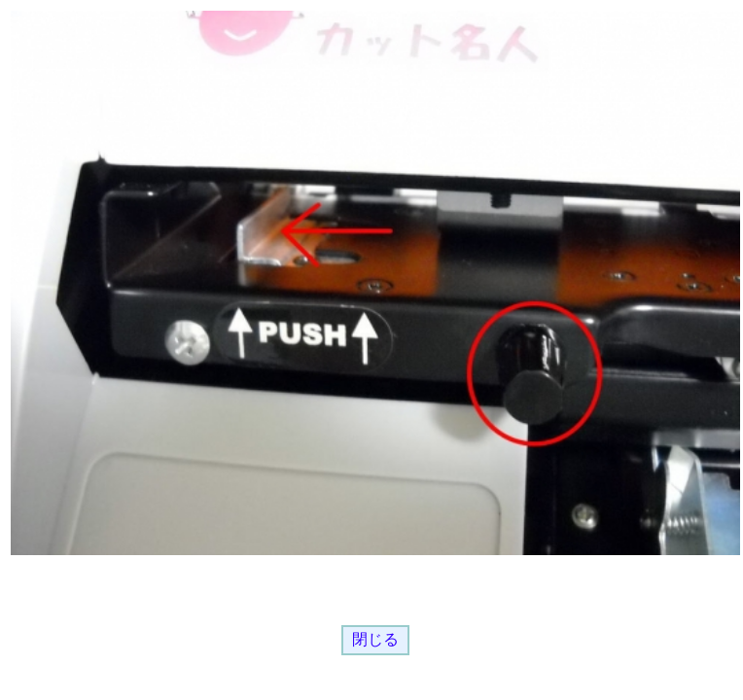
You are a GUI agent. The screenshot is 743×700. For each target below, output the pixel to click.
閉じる (375, 639)
